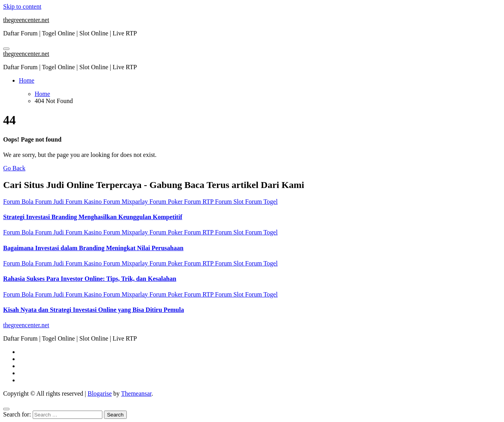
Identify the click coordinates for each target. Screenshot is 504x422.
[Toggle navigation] (6, 49)
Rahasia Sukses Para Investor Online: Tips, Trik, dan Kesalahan (90, 279)
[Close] (6, 409)
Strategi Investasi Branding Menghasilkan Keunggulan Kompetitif (93, 217)
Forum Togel (262, 202)
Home (27, 80)
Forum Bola (19, 202)
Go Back (14, 168)
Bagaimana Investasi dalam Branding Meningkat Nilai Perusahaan (93, 248)
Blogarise (99, 393)
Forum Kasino (84, 202)
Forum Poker (167, 202)
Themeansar (136, 393)
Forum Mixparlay (126, 202)
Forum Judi (50, 202)
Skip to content (22, 6)
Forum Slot (230, 202)
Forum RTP (200, 202)
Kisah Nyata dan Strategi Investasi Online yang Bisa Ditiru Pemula (94, 310)
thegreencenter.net (26, 20)
